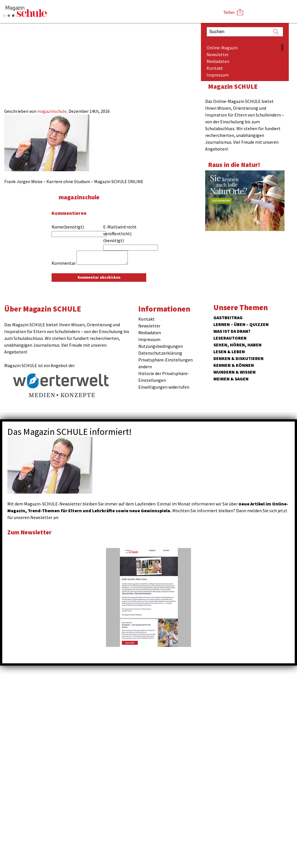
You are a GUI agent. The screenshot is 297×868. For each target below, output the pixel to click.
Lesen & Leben (229, 352)
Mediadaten (218, 61)
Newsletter (218, 54)
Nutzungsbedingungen (161, 346)
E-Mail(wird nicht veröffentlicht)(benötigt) (120, 234)
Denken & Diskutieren (238, 358)
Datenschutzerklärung (160, 353)
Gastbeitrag (228, 317)
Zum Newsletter (31, 532)
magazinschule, (53, 111)
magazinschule (81, 197)
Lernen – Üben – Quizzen (241, 324)
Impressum (218, 75)
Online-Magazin (222, 48)
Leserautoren (230, 338)
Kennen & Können (234, 365)
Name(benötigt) (68, 227)
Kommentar (64, 263)
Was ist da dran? (232, 331)
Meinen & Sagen (231, 379)
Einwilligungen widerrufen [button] (164, 387)
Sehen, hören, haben (237, 345)
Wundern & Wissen (235, 372)
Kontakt (215, 68)
